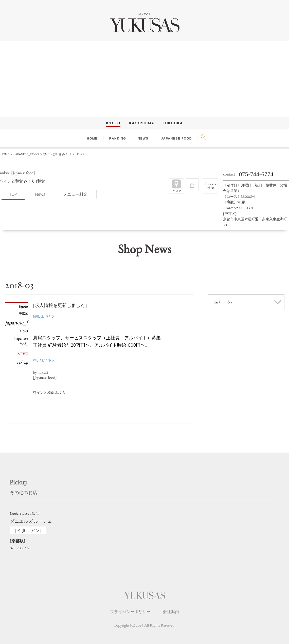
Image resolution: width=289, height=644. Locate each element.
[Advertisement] (144, 79)
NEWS (143, 139)
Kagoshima (142, 123)
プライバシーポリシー (130, 607)
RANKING (118, 139)
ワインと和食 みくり (49, 388)
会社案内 (171, 607)
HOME (92, 139)
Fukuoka (173, 123)
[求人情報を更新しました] (60, 301)
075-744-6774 (256, 170)
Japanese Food (177, 139)
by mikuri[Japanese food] (45, 370)
